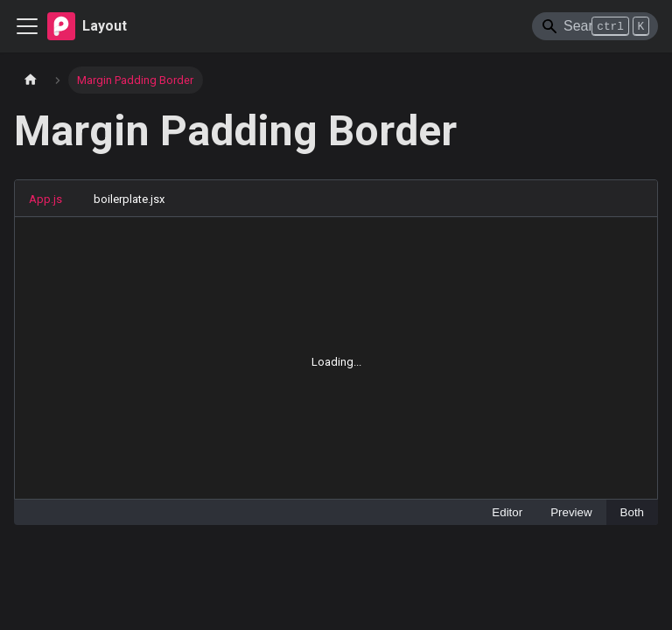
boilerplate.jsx (129, 199)
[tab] (54, 199)
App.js (45, 199)
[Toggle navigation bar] (27, 26)
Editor (507, 512)
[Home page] (31, 80)
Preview (571, 512)
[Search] (595, 26)
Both (632, 512)
